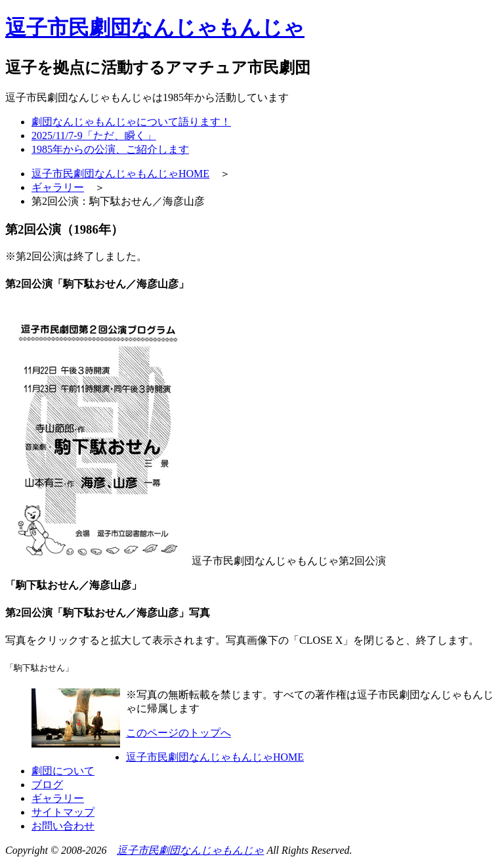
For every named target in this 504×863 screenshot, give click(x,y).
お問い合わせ (63, 826)
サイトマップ (63, 812)
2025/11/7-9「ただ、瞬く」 (94, 136)
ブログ (47, 785)
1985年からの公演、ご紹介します (110, 149)
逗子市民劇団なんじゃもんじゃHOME (120, 174)
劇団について (63, 771)
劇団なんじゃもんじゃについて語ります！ (131, 122)
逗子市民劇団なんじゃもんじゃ (190, 850)
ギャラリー (58, 187)
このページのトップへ (178, 733)
